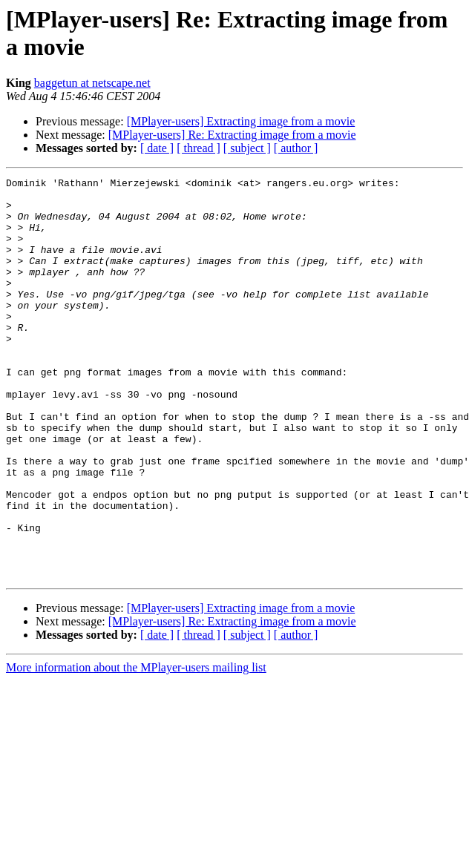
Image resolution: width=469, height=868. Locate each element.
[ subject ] (247, 148)
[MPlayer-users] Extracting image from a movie (241, 121)
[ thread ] (199, 148)
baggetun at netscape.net (92, 83)
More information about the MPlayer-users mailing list (136, 747)
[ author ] (296, 148)
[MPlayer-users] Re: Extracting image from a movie (232, 135)
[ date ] (157, 148)
